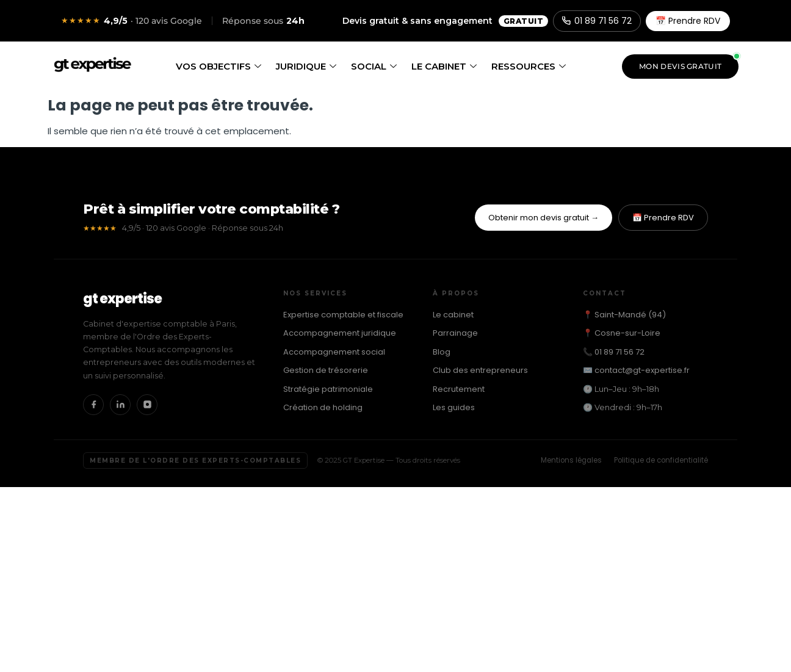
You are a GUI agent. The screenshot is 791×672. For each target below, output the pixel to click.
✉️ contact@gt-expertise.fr (636, 370)
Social (374, 66)
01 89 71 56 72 (597, 21)
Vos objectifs (219, 66)
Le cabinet (444, 66)
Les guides (454, 407)
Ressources (529, 66)
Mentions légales (571, 460)
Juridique (306, 66)
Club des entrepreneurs (480, 370)
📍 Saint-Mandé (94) (624, 315)
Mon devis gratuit (680, 66)
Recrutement (459, 389)
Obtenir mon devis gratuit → (544, 218)
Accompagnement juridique (340, 333)
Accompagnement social (334, 352)
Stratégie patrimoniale (328, 389)
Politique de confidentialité (661, 460)
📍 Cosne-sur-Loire (622, 333)
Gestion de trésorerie (326, 370)
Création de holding (323, 407)
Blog (442, 352)
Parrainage (455, 333)
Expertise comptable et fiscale (343, 315)
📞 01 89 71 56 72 (614, 352)
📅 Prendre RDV (688, 21)
